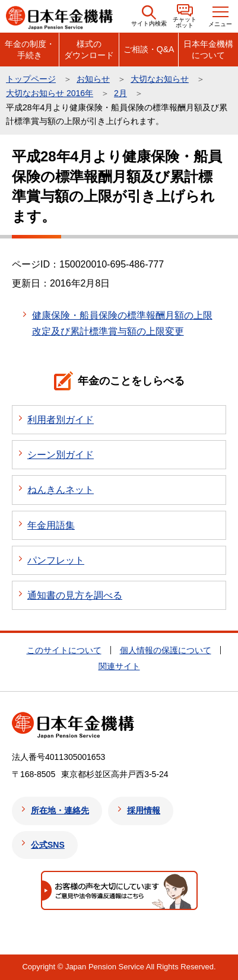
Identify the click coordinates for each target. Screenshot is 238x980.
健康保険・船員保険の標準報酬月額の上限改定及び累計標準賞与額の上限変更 (122, 323)
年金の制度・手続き (30, 49)
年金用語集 (51, 525)
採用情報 (144, 810)
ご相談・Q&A (149, 49)
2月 (120, 93)
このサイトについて (64, 650)
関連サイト (119, 666)
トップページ (31, 79)
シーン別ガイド (61, 455)
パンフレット (56, 560)
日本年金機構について (208, 49)
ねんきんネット (61, 490)
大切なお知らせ (160, 79)
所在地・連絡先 (60, 810)
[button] (149, 16)
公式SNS (48, 845)
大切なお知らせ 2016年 (50, 93)
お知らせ (93, 79)
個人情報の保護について (166, 650)
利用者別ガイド (61, 420)
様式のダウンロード (89, 49)
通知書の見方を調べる (75, 595)
